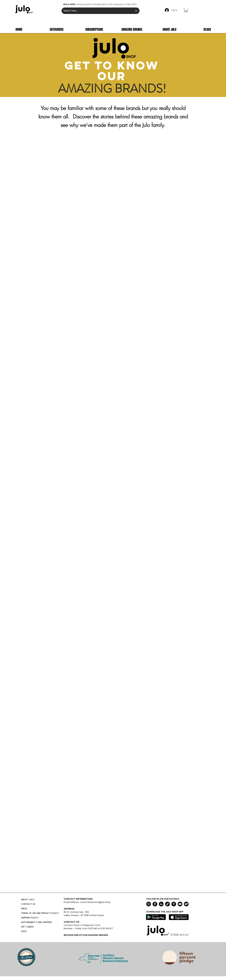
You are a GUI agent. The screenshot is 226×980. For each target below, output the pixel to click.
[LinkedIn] (161, 904)
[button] (186, 10)
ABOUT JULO (28, 899)
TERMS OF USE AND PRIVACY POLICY (29, 913)
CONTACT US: (72, 922)
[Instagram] (149, 904)
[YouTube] (180, 904)
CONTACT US (28, 904)
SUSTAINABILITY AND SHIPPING (29, 922)
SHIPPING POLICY (29, 918)
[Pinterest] (174, 904)
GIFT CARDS (27, 927)
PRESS (24, 909)
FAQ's (24, 931)
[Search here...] (96, 11)
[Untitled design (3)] (186, 904)
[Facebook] (155, 904)
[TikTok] (167, 904)
